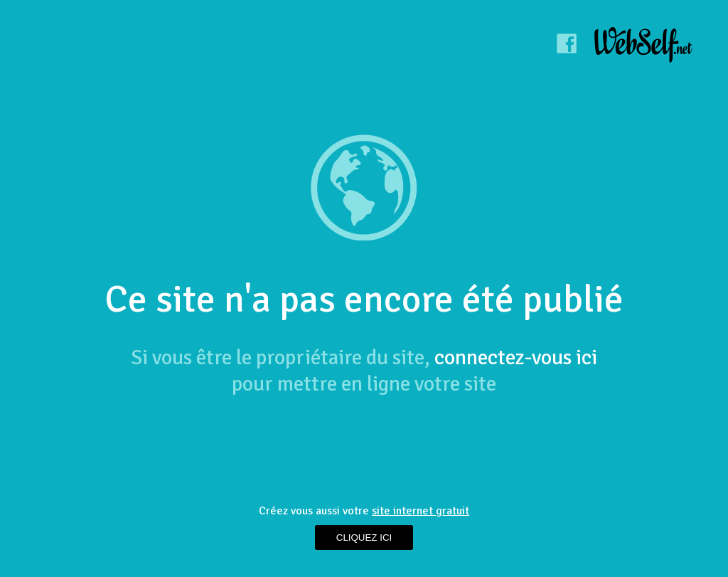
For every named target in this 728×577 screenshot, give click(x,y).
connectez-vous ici (516, 358)
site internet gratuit (421, 511)
